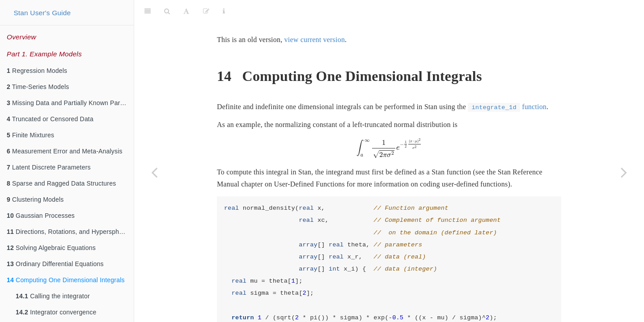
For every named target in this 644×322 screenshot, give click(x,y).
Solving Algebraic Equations (51, 248)
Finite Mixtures (30, 135)
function (507, 84)
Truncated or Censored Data (50, 119)
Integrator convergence (56, 312)
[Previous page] (154, 172)
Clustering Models (35, 199)
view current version (315, 17)
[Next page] (624, 172)
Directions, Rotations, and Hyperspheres (69, 232)
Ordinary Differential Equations (55, 264)
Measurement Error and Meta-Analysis (65, 151)
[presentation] (389, 126)
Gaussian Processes (41, 216)
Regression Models (37, 71)
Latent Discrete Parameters (49, 167)
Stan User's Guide (42, 13)
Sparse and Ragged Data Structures (61, 183)
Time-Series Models (38, 87)
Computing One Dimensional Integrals (66, 280)
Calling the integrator (53, 296)
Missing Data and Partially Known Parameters (70, 103)
